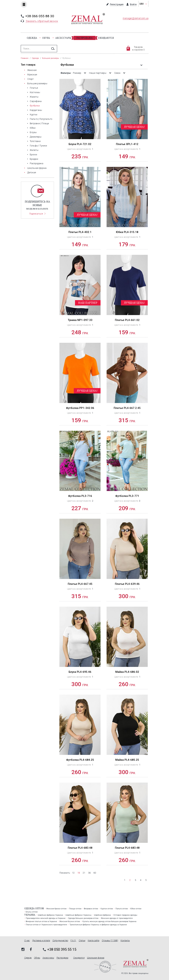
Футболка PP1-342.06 (80, 408)
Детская (32, 172)
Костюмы (35, 92)
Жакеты (34, 97)
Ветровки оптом (91, 909)
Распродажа (84, 38)
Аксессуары (63, 38)
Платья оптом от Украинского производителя (46, 925)
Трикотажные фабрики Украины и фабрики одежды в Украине (98, 925)
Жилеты (34, 150)
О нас (27, 941)
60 (95, 873)
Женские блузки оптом (70, 921)
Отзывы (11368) (110, 941)
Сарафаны (36, 101)
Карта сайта (94, 941)
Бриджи (34, 159)
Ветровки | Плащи (39, 123)
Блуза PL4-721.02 (80, 144)
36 (89, 873)
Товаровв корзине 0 (138, 48)
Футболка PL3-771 (127, 496)
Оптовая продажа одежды (125, 915)
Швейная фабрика (102, 915)
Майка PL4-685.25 (127, 760)
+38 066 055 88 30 (40, 16)
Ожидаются (106, 38)
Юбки (33, 128)
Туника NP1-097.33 (80, 320)
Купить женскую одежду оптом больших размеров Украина (109, 921)
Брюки (33, 155)
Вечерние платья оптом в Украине (41, 921)
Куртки (34, 115)
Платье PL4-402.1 (80, 232)
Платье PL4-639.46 (127, 584)
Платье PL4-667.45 (80, 584)
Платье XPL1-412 (127, 144)
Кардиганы (36, 110)
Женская (32, 70)
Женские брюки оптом (56, 909)
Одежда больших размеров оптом (83, 918)
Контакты (125, 941)
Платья (34, 88)
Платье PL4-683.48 (80, 848)
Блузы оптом (32, 912)
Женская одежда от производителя (117, 918)
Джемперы (36, 137)
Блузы (33, 132)
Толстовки (35, 141)
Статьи (82, 941)
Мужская (32, 75)
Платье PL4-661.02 (127, 320)
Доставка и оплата (41, 941)
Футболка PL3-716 (80, 496)
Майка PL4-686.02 (127, 672)
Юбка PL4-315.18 (127, 232)
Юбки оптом (136, 909)
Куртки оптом (107, 909)
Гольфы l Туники (38, 146)
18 (79, 873)
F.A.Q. (73, 941)
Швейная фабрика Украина (50, 915)
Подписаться (36, 214)
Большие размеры (37, 83)
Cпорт (31, 79)
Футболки (35, 106)
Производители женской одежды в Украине (46, 918)
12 (73, 873)
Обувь (46, 38)
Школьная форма (37, 168)
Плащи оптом (75, 909)
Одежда (32, 38)
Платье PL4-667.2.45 (127, 408)
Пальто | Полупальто (41, 119)
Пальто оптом (122, 909)
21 (84, 873)
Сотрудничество (60, 941)
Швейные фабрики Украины (78, 915)
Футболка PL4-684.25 (80, 760)
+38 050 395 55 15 (62, 949)
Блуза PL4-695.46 (80, 672)
